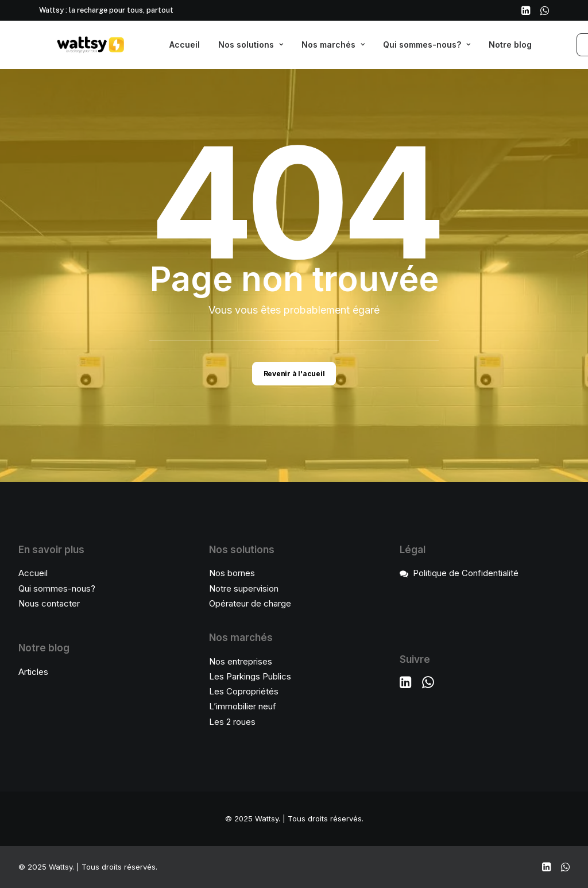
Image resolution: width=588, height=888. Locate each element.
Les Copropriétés (244, 691)
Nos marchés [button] (333, 45)
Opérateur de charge (250, 603)
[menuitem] (526, 10)
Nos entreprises (241, 661)
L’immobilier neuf (243, 706)
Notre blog (510, 45)
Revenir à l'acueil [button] (294, 374)
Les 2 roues (232, 722)
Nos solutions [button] (251, 45)
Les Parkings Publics (250, 676)
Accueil (185, 45)
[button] (526, 10)
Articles (33, 672)
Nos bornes (232, 573)
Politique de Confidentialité (466, 573)
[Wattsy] (73, 45)
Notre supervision (244, 588)
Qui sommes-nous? (427, 45)
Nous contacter (49, 603)
